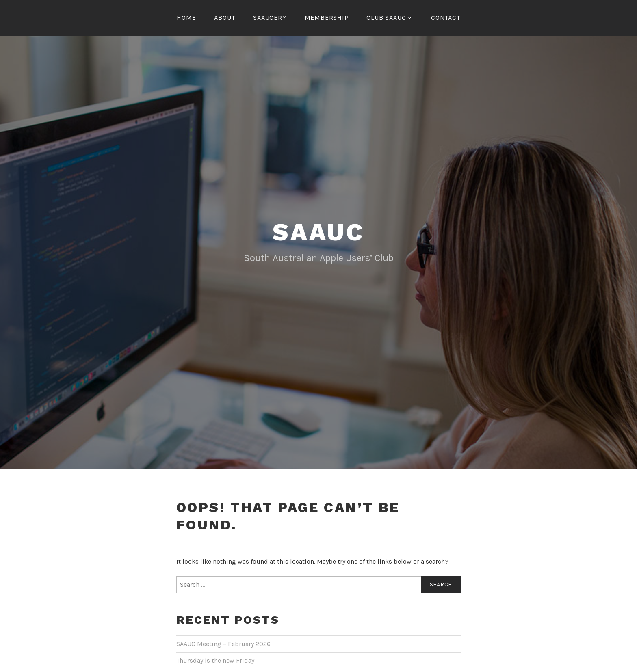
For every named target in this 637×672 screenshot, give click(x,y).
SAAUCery (270, 18)
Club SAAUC (386, 18)
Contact (446, 18)
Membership (327, 18)
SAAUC (318, 267)
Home (186, 18)
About (224, 18)
